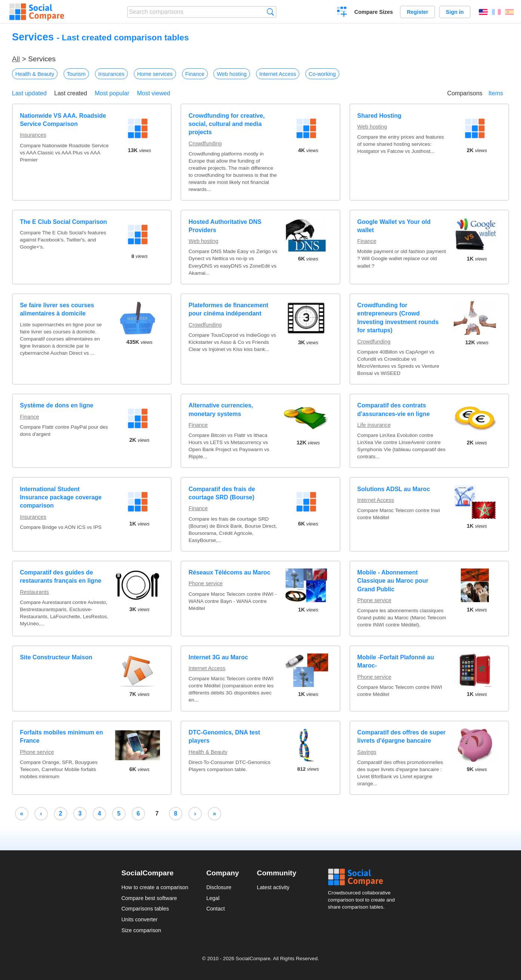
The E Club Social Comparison (63, 222)
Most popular (112, 93)
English (483, 12)
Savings (367, 752)
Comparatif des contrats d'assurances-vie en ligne (394, 409)
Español (509, 12)
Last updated (29, 93)
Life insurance (374, 425)
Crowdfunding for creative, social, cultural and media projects (227, 124)
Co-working (322, 74)
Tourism (76, 74)
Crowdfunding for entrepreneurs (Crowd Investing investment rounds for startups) (398, 318)
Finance (195, 74)
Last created (71, 93)
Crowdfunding (205, 144)
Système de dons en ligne (57, 405)
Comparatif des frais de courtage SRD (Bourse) (222, 493)
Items (496, 93)
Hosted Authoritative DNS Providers (225, 226)
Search (270, 12)
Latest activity (273, 887)
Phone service (206, 583)
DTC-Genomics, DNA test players (224, 736)
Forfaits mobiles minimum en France (61, 736)
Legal (213, 898)
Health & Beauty (35, 74)
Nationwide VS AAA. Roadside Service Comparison (63, 120)
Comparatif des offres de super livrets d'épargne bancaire (402, 736)
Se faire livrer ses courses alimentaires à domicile (57, 309)
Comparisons (465, 93)
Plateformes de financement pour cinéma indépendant (229, 309)
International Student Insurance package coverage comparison (61, 497)
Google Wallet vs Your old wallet (394, 226)
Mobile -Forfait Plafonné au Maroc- (396, 661)
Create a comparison (342, 13)
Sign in (455, 12)
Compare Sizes (374, 12)
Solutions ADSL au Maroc (394, 489)
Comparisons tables (145, 909)
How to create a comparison (155, 887)
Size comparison (141, 930)
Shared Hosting (379, 116)
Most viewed (153, 93)
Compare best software (149, 898)
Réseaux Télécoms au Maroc (230, 572)
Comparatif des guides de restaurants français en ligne (61, 577)
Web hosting (232, 74)
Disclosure (219, 887)
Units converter (140, 919)
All (16, 59)
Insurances (111, 74)
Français (496, 12)
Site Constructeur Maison (56, 657)
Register (417, 12)
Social (364, 877)
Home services (155, 74)
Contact (216, 909)
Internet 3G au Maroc (218, 657)
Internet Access (278, 74)
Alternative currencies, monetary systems (221, 409)
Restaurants (34, 592)
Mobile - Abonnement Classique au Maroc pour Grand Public (393, 581)
